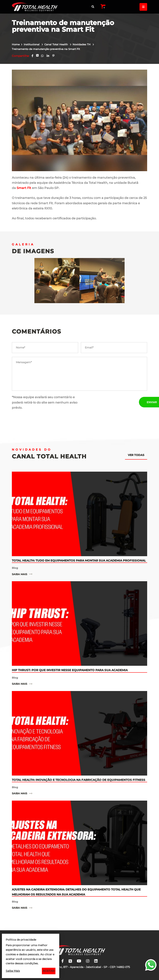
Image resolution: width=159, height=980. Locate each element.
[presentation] (110, 402)
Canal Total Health (56, 44)
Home (16, 44)
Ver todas (136, 455)
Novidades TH (82, 44)
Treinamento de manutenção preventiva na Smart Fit (46, 49)
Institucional (32, 44)
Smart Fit (24, 188)
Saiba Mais (13, 971)
